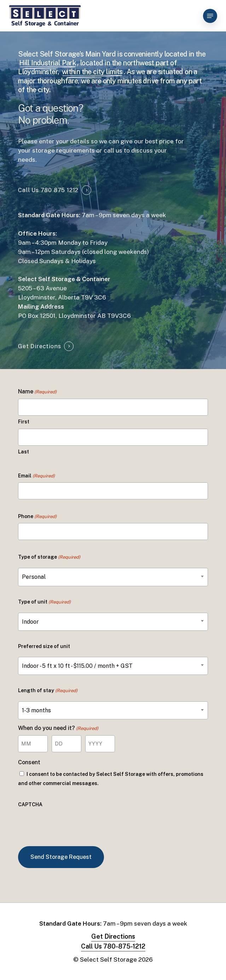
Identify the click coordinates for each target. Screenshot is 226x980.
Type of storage (49, 557)
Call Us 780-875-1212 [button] (113, 946)
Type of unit (44, 602)
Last (24, 452)
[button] (210, 16)
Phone (37, 517)
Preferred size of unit (44, 646)
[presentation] (72, 825)
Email (36, 476)
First (24, 422)
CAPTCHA (30, 804)
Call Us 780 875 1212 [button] (48, 190)
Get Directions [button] (39, 346)
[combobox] (113, 577)
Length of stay (48, 691)
